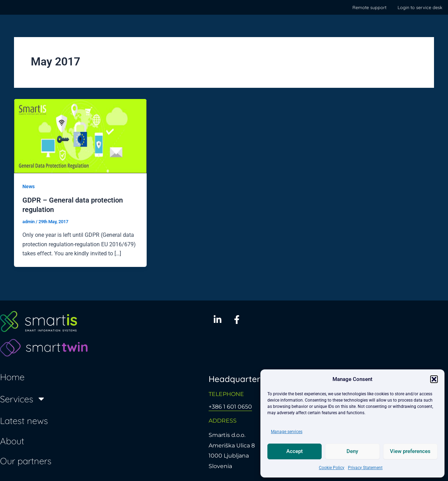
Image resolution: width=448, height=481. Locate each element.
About (12, 440)
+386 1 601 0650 (230, 406)
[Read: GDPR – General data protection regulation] (80, 136)
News (29, 186)
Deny (352, 451)
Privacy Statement (365, 468)
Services (23, 398)
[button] (434, 379)
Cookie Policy (332, 468)
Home (12, 376)
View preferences (410, 451)
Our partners (26, 460)
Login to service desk (420, 7)
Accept (295, 451)
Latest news (24, 420)
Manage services (287, 432)
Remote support (369, 7)
